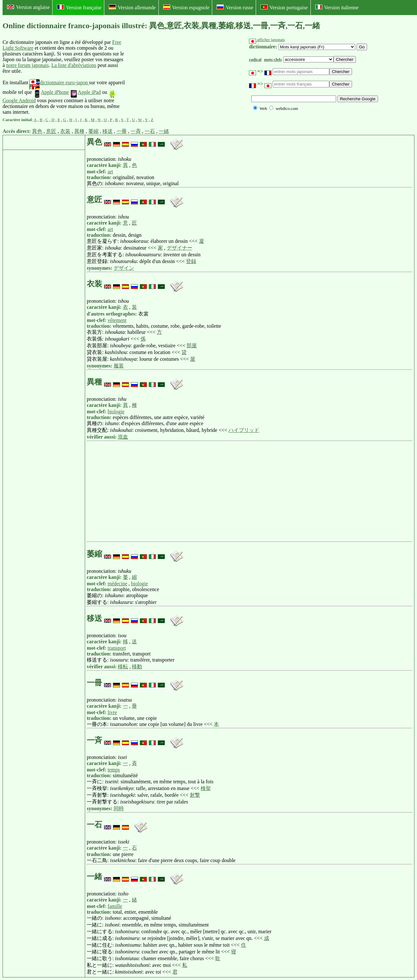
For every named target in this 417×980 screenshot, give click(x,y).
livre (112, 712)
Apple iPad (85, 92)
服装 (119, 366)
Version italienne (337, 7)
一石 (150, 131)
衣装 (65, 131)
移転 (123, 667)
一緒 (164, 131)
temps (114, 770)
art (110, 172)
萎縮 (93, 131)
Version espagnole (186, 7)
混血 (123, 437)
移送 (108, 131)
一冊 (122, 131)
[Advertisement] (174, 77)
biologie (116, 412)
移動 (137, 667)
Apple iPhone (51, 92)
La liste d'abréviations (74, 65)
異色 (37, 131)
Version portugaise (284, 7)
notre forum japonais (27, 65)
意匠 (51, 131)
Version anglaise (28, 7)
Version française (79, 7)
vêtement (117, 320)
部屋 (192, 346)
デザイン (124, 268)
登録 (191, 261)
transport (117, 648)
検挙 (206, 788)
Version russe (235, 7)
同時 (119, 808)
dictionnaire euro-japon (59, 82)
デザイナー (180, 248)
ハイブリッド (244, 430)
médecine (117, 584)
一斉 (136, 131)
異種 (79, 131)
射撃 (195, 795)
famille (115, 906)
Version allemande (132, 7)
